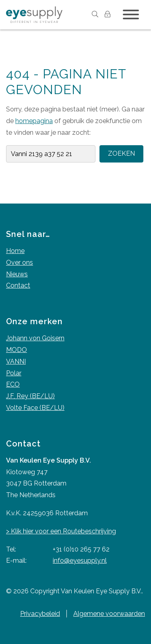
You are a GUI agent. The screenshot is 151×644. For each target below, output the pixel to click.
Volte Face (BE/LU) (35, 408)
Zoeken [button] (121, 153)
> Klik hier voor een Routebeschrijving (61, 531)
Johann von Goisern (35, 338)
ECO (13, 384)
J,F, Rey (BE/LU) (30, 396)
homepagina (34, 121)
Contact (18, 285)
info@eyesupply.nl (80, 561)
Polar (14, 373)
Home (15, 251)
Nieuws (17, 274)
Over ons (20, 262)
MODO (17, 350)
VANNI (16, 361)
